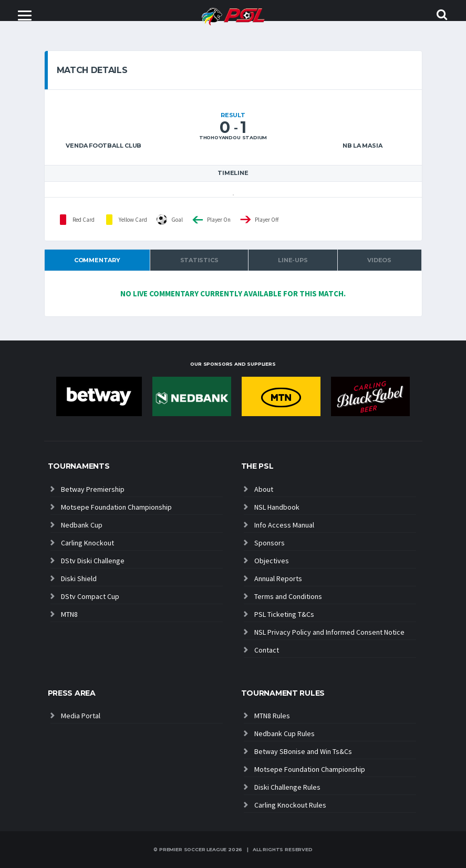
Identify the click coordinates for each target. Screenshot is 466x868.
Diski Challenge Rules (287, 787)
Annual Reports (278, 578)
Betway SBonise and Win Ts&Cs (303, 751)
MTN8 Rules (272, 716)
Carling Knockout (87, 543)
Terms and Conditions (288, 596)
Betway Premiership (93, 489)
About (264, 489)
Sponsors (270, 543)
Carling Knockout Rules (290, 805)
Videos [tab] (379, 260)
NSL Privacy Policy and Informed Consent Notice (329, 632)
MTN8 (69, 614)
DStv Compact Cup (90, 596)
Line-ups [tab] (293, 260)
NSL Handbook (277, 507)
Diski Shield (79, 578)
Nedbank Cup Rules (284, 733)
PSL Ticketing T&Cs (284, 614)
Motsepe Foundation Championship (116, 507)
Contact (267, 650)
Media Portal (81, 716)
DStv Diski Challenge (93, 561)
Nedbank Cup (82, 525)
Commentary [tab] (97, 260)
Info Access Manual (284, 525)
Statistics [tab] (199, 260)
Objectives (272, 561)
